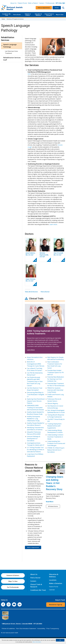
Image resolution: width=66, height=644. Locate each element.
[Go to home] (12, 8)
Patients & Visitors (28, 15)
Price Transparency (53, 629)
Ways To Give (13, 581)
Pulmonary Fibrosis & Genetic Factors (54, 400)
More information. (37, 642)
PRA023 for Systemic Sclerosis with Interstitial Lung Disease (55, 390)
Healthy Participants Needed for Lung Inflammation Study (34, 419)
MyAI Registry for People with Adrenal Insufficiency (56, 358)
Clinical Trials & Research (49, 15)
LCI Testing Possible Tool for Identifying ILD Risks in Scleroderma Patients (36, 450)
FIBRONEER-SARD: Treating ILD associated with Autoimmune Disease (35, 408)
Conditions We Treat (6, 15)
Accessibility (41, 629)
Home (3, 19)
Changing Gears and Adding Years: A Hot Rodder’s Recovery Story (55, 483)
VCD (29, 74)
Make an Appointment (44, 8)
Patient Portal (22, 3)
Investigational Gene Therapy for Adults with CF (36, 444)
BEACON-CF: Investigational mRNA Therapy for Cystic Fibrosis (36, 364)
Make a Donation (56, 583)
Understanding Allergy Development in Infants (55, 431)
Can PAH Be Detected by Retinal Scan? (35, 374)
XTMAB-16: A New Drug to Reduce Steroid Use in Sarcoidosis (56, 450)
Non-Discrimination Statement (26, 629)
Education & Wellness (38, 15)
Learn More (31, 350)
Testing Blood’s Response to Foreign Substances (56, 416)
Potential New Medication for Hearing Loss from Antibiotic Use (56, 379)
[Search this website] (63, 8)
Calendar (52, 590)
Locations (53, 580)
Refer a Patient (33, 3)
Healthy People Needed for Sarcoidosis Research (36, 424)
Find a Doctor (17, 15)
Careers (42, 3)
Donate (57, 8)
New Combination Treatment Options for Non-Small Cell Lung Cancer (55, 365)
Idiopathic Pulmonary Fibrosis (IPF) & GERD (34, 433)
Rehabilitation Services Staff (12, 59)
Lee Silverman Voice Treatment (11, 52)
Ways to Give (60, 15)
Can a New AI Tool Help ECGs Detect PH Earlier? (35, 369)
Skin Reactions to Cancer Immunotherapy (55, 407)
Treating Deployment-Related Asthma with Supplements (55, 426)
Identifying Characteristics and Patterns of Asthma (35, 429)
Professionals (50, 3)
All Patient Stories (53, 506)
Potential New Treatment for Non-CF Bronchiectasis (56, 385)
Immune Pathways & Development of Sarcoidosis (34, 439)
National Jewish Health (12, 633)
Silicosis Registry (53, 404)
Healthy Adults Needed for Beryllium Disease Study (35, 413)
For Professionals (13, 587)
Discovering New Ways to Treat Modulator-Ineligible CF (36, 395)
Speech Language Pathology (10, 46)
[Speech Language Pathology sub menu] (2, 46)
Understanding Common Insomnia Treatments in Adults (55, 437)
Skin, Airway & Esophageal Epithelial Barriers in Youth (56, 411)
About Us (13, 3)
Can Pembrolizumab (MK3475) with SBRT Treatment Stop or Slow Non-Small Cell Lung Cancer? (35, 382)
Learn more (53, 224)
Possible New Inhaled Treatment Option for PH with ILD (56, 373)
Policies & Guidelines (8, 629)
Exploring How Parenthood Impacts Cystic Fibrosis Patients (36, 401)
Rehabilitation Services (8, 39)
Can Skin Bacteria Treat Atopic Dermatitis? (35, 389)
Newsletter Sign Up (56, 605)
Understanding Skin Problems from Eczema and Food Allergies (56, 443)
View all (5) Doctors (31, 292)
